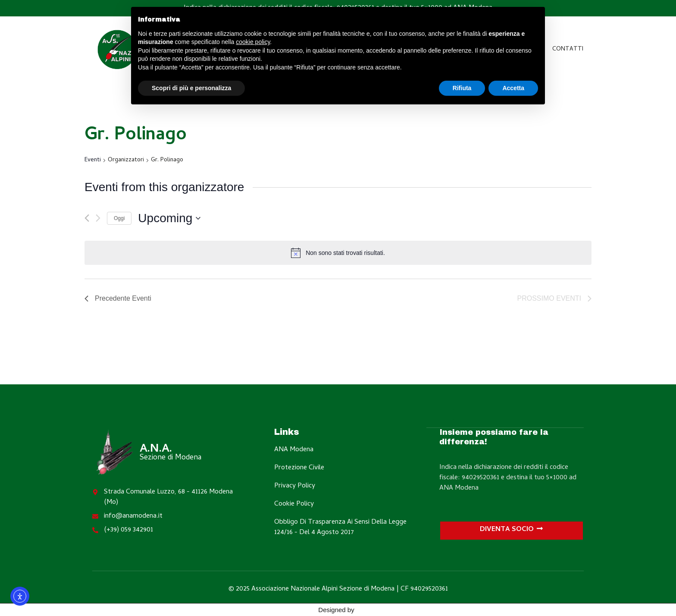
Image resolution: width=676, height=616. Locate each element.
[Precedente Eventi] (87, 218)
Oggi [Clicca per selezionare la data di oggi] (119, 218)
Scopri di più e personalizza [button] (191, 88)
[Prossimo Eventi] (98, 218)
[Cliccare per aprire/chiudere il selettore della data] (169, 218)
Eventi (93, 161)
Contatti (568, 49)
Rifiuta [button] (462, 88)
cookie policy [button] (253, 42)
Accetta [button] (513, 88)
